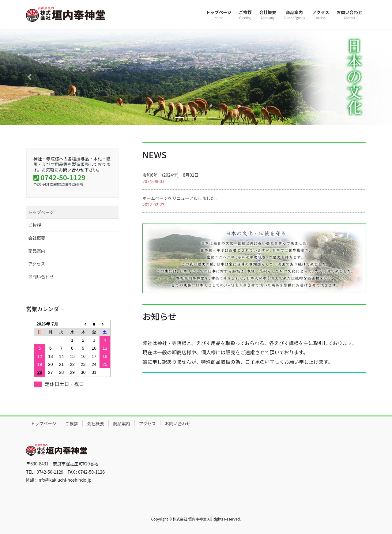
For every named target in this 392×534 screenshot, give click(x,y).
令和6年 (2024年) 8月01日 (171, 175)
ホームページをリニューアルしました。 (181, 198)
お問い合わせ (41, 276)
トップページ (41, 212)
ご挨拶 (35, 225)
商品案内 (37, 251)
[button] (29, 77)
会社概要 (37, 238)
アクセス (37, 264)
